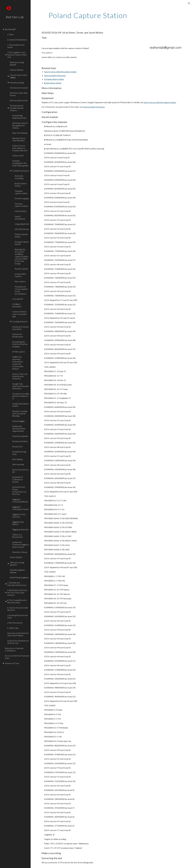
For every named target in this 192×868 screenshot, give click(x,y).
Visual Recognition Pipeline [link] (17, 571)
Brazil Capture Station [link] (21, 185)
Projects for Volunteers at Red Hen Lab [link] (18, 642)
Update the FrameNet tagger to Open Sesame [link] (21, 545)
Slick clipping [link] (17, 459)
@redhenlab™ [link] (11, 29)
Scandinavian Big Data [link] (19, 453)
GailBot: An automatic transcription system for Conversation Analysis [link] (18, 363)
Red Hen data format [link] (19, 100)
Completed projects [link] (21, 171)
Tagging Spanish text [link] (20, 529)
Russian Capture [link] (21, 269)
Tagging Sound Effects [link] (18, 523)
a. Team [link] (10, 34)
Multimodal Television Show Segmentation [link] (19, 429)
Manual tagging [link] (18, 421)
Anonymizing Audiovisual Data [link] (19, 117)
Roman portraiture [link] (20, 441)
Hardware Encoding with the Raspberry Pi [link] (21, 396)
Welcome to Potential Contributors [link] (14, 649)
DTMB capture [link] (19, 352)
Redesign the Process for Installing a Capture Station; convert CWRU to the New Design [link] (22, 256)
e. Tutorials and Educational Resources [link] (17, 584)
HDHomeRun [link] (21, 211)
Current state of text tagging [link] (18, 76)
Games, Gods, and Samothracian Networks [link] (20, 376)
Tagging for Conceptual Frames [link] (21, 508)
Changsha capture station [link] (21, 192)
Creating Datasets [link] (20, 321)
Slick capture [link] (20, 281)
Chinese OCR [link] (18, 156)
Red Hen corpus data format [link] (19, 94)
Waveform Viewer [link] (20, 552)
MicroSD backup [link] (22, 229)
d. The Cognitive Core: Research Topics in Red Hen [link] (17, 55)
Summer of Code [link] (12, 663)
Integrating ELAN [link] (22, 224)
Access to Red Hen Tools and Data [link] (17, 657)
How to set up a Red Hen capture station (60, 72)
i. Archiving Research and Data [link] (18, 616)
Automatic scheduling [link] (19, 177)
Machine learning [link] (17, 83)
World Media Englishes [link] (19, 577)
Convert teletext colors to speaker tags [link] (20, 314)
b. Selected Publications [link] (17, 40)
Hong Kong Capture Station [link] (21, 405)
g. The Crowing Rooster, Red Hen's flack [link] (17, 601)
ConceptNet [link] (18, 299)
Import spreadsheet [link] (20, 218)
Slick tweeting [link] (18, 464)
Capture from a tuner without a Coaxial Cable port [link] (20, 148)
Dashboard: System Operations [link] (21, 328)
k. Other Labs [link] (13, 628)
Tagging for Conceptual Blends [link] (20, 500)
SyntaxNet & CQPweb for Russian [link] (18, 479)
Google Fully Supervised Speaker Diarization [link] (21, 386)
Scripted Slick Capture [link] (20, 275)
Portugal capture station (54, 79)
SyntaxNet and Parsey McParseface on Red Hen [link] (19, 490)
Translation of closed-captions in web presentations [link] (21, 290)
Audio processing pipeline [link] (17, 63)
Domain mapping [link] (22, 198)
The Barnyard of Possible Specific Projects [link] (17, 108)
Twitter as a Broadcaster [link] (18, 536)
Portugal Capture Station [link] (22, 243)
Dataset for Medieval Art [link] (18, 335)
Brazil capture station (53, 83)
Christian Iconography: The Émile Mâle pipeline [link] (20, 163)
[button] (189, 3)
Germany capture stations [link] (21, 205)
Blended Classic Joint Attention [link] (19, 139)
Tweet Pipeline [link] (16, 557)
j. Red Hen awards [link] (15, 623)
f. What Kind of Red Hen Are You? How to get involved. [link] (17, 593)
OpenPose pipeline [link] (20, 436)
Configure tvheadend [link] (17, 305)
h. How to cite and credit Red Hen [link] (18, 609)
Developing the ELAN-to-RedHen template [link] (20, 344)
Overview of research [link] (19, 88)
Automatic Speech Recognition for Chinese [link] (20, 125)
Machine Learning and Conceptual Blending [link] (20, 414)
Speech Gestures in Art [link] (20, 471)
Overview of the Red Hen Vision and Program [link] (18, 634)
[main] (88, 15)
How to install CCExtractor (55, 76)
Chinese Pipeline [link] (17, 70)
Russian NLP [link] (18, 446)
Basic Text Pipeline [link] (20, 133)
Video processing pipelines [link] (17, 564)
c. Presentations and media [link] (16, 46)
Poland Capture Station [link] (21, 235)
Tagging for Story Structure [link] (19, 515)
